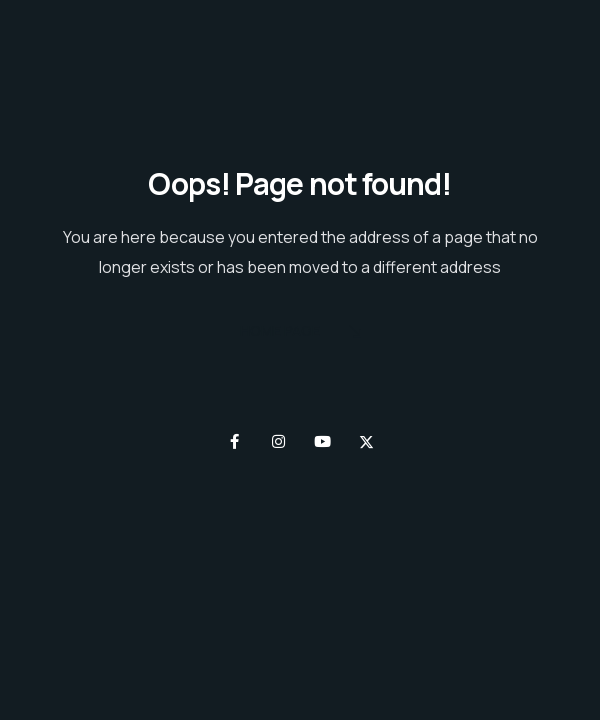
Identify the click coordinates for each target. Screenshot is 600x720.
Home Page (300, 332)
